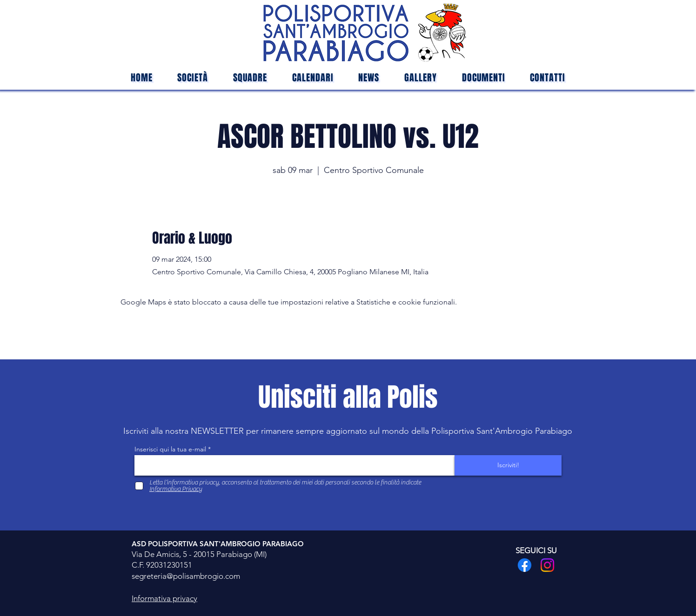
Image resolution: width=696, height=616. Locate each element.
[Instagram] (547, 565)
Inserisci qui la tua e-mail (170, 449)
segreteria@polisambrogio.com (186, 576)
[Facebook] (525, 565)
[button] (250, 78)
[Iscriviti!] (508, 465)
